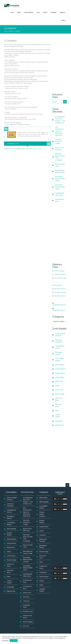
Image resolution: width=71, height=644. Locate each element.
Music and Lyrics (43, 556)
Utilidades (54, 12)
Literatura (43, 535)
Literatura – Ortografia (59, 341)
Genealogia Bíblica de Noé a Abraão (60, 178)
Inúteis (11, 31)
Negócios (63, 12)
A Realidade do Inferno (60, 347)
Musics (45, 12)
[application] (60, 499)
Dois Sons (26, 596)
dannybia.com (58, 285)
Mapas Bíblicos (60, 373)
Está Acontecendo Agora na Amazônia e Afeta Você (59, 131)
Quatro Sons (27, 592)
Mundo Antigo (60, 394)
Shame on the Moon (27, 616)
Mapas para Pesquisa (43, 540)
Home (12, 12)
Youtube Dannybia (59, 270)
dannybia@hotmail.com (59, 310)
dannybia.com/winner (60, 292)
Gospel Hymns (60, 377)
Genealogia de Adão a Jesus (60, 194)
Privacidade (59, 421)
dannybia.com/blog (60, 296)
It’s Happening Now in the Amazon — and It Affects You (60, 119)
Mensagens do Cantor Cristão (60, 171)
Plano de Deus (44, 576)
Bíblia (19, 12)
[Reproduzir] (55, 499)
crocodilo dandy (28, 148)
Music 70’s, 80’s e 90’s (60, 165)
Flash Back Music (59, 405)
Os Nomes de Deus (59, 200)
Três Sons (26, 601)
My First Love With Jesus (59, 148)
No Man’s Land (28, 611)
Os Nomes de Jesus (27, 587)
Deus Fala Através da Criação (59, 141)
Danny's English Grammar (42, 514)
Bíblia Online (59, 381)
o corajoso (39, 148)
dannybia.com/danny (60, 288)
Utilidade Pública (42, 590)
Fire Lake (26, 626)
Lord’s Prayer (59, 389)
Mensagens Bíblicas (59, 353)
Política (42, 580)
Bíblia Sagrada (60, 364)
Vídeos (63, 20)
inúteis (34, 148)
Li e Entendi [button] (14, 641)
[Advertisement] (60, 63)
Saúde (41, 585)
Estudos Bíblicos (29, 12)
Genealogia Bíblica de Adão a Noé (60, 187)
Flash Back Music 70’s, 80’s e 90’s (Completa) (60, 157)
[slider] (59, 499)
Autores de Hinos (59, 399)
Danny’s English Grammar (60, 334)
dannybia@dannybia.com (59, 304)
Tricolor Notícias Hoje (60, 278)
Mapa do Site (59, 425)
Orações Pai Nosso (43, 567)
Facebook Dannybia (60, 274)
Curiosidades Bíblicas (59, 359)
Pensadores (43, 572)
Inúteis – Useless (58, 415)
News (38, 12)
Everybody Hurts (26, 606)
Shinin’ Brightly (28, 621)
